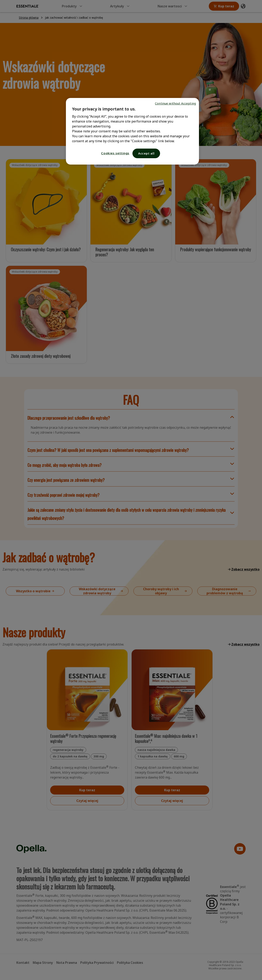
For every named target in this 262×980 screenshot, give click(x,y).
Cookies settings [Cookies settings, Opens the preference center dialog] (115, 153)
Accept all (146, 153)
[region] (132, 131)
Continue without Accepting (175, 103)
